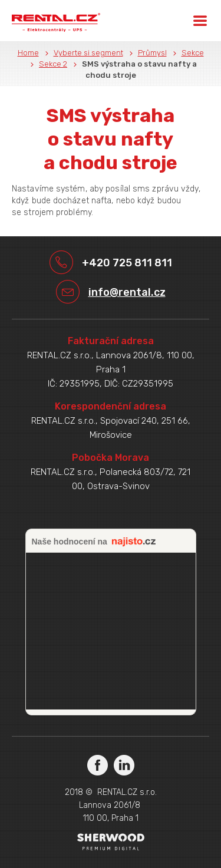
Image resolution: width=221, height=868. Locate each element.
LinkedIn (124, 765)
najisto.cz (134, 542)
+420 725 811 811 (127, 263)
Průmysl (152, 53)
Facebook (98, 765)
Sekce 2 (53, 64)
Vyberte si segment (88, 53)
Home (28, 53)
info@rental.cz (127, 292)
